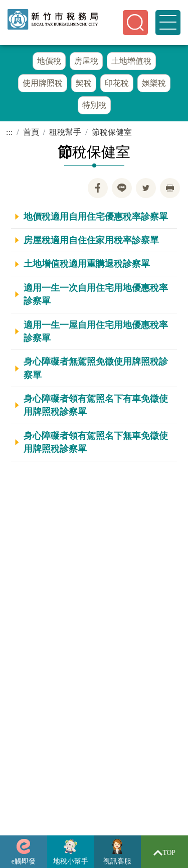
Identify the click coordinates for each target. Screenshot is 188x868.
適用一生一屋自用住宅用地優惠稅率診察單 (96, 331)
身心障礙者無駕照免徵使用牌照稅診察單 (96, 368)
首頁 (31, 132)
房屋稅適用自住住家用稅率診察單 (91, 240)
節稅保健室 (112, 132)
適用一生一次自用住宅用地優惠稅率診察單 (96, 294)
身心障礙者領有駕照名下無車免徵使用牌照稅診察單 (96, 442)
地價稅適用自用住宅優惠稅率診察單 (96, 217)
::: (9, 132)
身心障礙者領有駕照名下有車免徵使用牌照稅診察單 (96, 405)
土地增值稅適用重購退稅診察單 (87, 264)
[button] (135, 23)
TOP (164, 853)
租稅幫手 (65, 132)
